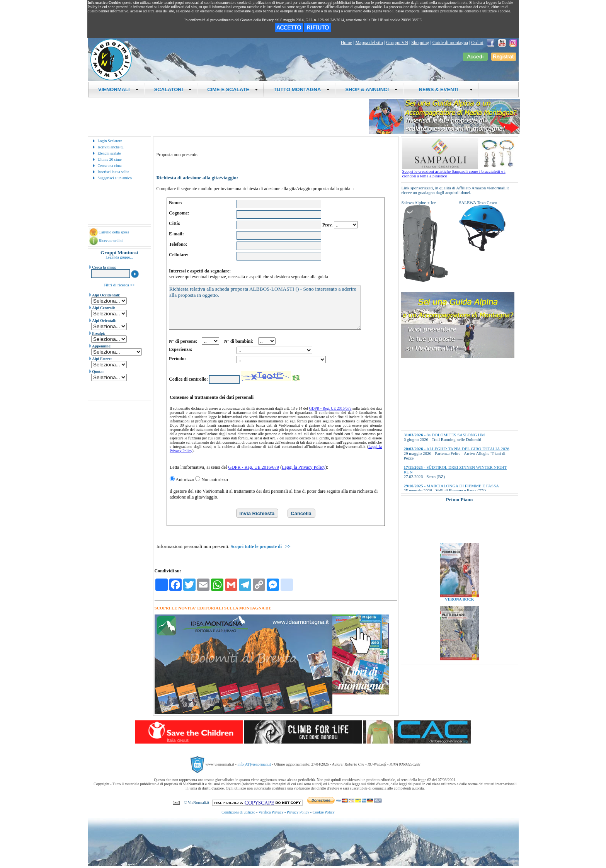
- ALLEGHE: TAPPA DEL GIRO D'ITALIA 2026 (457, 449)
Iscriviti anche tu (111, 147)
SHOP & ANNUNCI (371, 89)
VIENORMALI (118, 89)
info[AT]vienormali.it (254, 764)
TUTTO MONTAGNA (302, 89)
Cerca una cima (110, 166)
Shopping (420, 43)
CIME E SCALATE (233, 89)
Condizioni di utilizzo (238, 812)
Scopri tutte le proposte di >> (261, 546)
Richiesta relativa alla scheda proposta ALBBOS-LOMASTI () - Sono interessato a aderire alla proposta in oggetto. (265, 308)
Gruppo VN (397, 43)
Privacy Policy (298, 812)
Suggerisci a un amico (115, 178)
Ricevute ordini (111, 241)
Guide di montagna (450, 43)
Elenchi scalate (109, 153)
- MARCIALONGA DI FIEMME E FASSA (452, 486)
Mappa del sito (369, 43)
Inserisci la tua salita (114, 172)
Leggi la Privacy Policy (304, 467)
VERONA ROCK (459, 605)
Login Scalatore (110, 141)
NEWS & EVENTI (443, 89)
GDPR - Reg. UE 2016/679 (330, 408)
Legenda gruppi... (119, 257)
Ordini (477, 43)
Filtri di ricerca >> (119, 285)
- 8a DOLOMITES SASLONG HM (444, 435)
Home (346, 43)
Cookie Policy (324, 812)
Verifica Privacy (271, 812)
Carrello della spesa (114, 232)
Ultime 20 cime (110, 159)
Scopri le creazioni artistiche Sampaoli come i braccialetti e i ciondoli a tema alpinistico (460, 172)
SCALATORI (173, 89)
